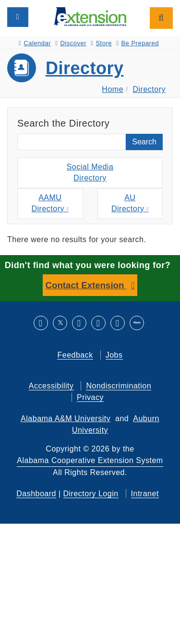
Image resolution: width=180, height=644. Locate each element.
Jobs (114, 355)
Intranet (145, 494)
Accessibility (51, 386)
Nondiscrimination (119, 386)
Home (113, 89)
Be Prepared (138, 43)
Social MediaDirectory (90, 172)
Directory (85, 68)
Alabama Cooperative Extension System (90, 460)
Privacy (90, 397)
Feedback (75, 355)
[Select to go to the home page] (90, 16)
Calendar (35, 43)
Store (101, 43)
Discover (71, 43)
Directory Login (91, 494)
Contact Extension (86, 285)
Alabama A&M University (66, 419)
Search (144, 142)
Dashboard (36, 494)
